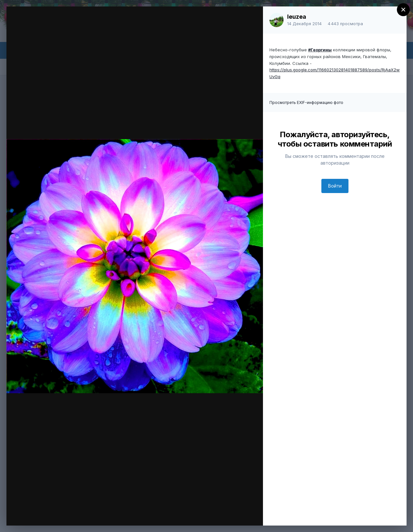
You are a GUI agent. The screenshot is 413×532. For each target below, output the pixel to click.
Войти (335, 186)
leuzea (297, 17)
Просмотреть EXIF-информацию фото (306, 102)
